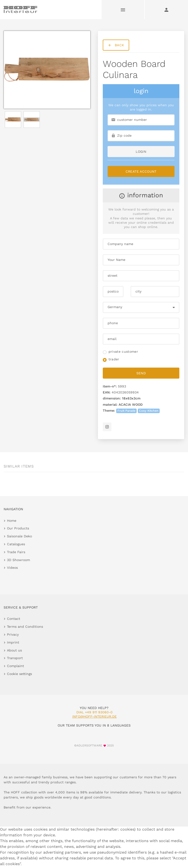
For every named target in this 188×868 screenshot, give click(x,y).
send (141, 373)
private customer (123, 352)
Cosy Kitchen (149, 411)
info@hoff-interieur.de (94, 716)
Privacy (13, 634)
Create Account (141, 171)
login (141, 152)
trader (114, 359)
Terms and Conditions (25, 627)
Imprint (13, 642)
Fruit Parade (126, 411)
